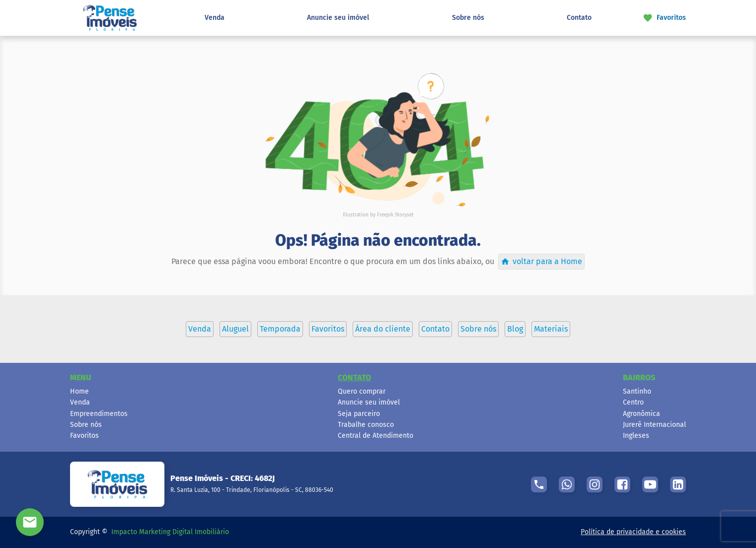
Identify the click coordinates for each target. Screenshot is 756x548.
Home (79, 391)
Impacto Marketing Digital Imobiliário (170, 532)
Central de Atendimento (376, 436)
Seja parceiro (359, 414)
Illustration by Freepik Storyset (378, 215)
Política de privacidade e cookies (633, 532)
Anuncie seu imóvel (338, 18)
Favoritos (84, 436)
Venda (215, 18)
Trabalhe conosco (366, 425)
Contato (579, 18)
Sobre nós (468, 18)
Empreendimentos (99, 414)
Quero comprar (362, 391)
